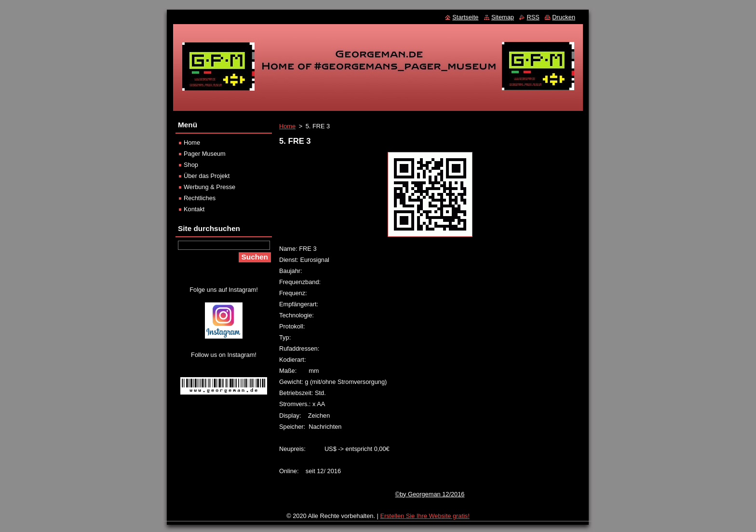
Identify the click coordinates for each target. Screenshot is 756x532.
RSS (533, 17)
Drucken (564, 17)
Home (287, 126)
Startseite (465, 17)
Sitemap (503, 17)
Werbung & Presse (209, 187)
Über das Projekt (207, 176)
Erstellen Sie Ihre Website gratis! (425, 516)
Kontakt (194, 209)
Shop (191, 165)
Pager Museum (205, 154)
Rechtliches (200, 198)
